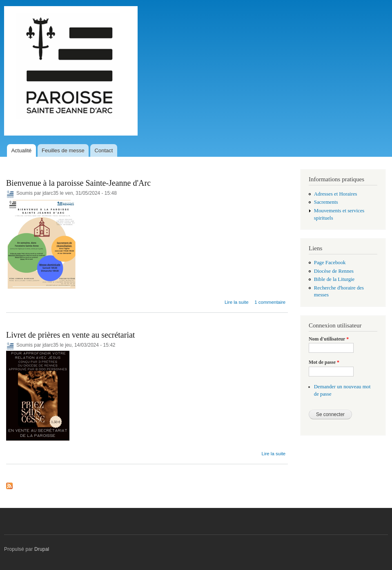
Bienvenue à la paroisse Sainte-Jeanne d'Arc (78, 183)
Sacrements (326, 202)
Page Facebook (330, 263)
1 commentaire (270, 302)
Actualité (21, 150)
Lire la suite (237, 302)
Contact (104, 150)
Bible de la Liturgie (334, 279)
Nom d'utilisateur (329, 339)
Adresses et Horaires (336, 194)
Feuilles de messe (63, 150)
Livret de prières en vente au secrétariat (70, 335)
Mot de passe (324, 362)
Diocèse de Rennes (334, 271)
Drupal (42, 549)
